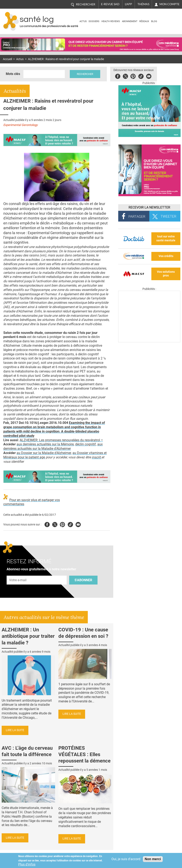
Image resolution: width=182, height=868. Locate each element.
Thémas (143, 4)
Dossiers (94, 21)
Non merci (153, 859)
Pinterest (133, 76)
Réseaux (144, 21)
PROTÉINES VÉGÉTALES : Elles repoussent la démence (84, 754)
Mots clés (13, 74)
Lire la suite (15, 730)
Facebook (118, 76)
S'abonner (83, 580)
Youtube (78, 524)
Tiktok (141, 76)
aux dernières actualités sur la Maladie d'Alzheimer (53, 446)
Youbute (149, 76)
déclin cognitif (86, 444)
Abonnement (130, 21)
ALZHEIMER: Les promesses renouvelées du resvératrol (61, 440)
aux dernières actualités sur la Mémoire (45, 444)
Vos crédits (166, 256)
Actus (83, 21)
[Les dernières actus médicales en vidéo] (149, 341)
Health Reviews (111, 21)
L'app (128, 4)
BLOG (154, 21)
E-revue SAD (110, 4)
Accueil (7, 59)
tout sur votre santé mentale (166, 238)
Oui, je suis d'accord (126, 859)
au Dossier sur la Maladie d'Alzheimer (44, 453)
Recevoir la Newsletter (149, 207)
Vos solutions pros (166, 274)
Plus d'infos (27, 864)
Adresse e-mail (18, 573)
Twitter (125, 76)
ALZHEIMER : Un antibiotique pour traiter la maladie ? (28, 636)
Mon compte (169, 4)
